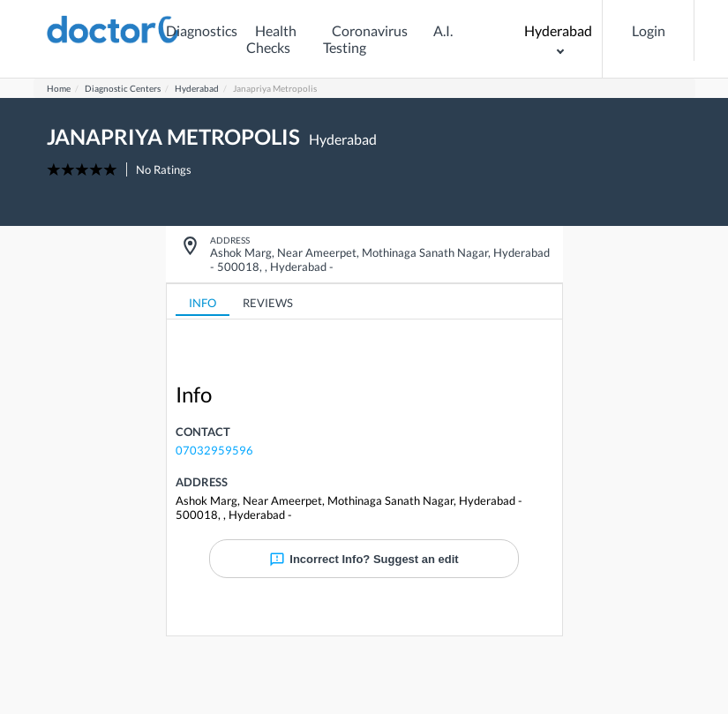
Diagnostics (202, 30)
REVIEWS (268, 303)
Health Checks (271, 39)
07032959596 (214, 450)
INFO (203, 303)
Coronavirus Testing (365, 39)
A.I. (443, 30)
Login (649, 30)
